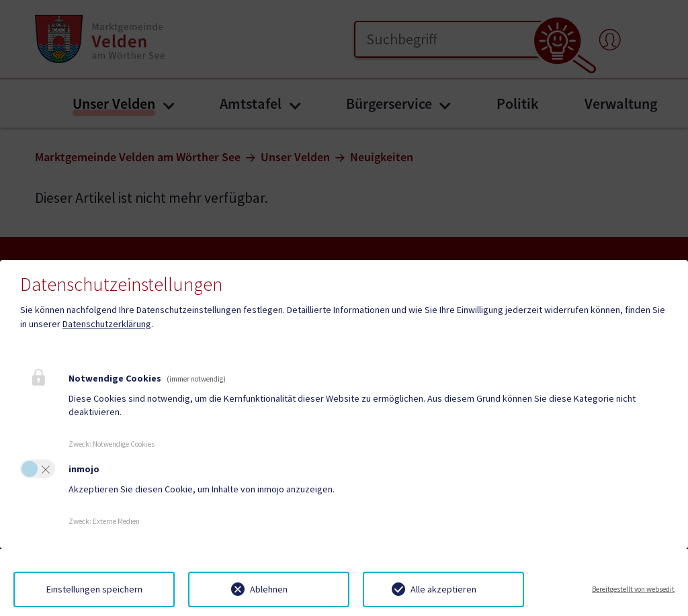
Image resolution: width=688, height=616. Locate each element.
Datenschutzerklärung (107, 324)
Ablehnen (269, 589)
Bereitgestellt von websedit (633, 589)
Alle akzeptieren (443, 589)
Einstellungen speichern (94, 589)
